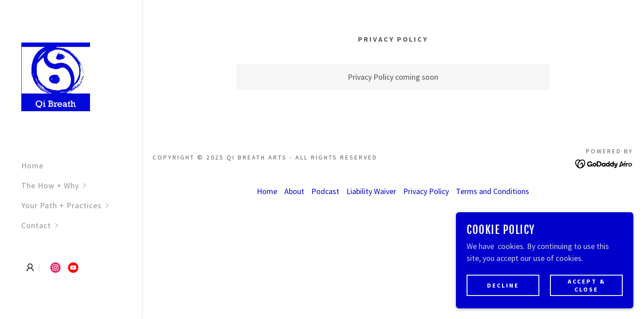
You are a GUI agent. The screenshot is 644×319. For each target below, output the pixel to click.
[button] (82, 185)
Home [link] (32, 165)
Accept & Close (587, 285)
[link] (56, 76)
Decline (503, 285)
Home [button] (267, 191)
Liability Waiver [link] (371, 191)
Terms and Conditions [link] (493, 191)
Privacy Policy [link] (426, 191)
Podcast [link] (325, 191)
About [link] (294, 191)
